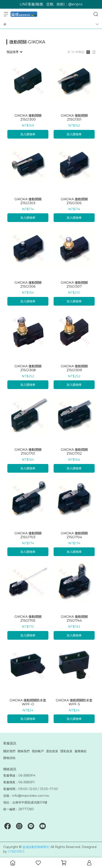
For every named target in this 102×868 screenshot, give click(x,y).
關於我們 (9, 751)
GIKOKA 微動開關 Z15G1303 (28, 201)
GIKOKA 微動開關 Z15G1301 (74, 118)
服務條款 (81, 751)
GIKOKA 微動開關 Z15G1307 (74, 285)
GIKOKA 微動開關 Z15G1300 (28, 118)
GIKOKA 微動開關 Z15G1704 (74, 535)
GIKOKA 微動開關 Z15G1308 (28, 368)
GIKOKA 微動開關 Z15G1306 (28, 285)
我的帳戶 (38, 751)
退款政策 (52, 751)
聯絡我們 (24, 751)
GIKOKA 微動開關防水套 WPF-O (28, 702)
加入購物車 (28, 134)
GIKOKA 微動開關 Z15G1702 (74, 452)
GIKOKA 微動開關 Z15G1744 (74, 619)
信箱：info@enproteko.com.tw (26, 796)
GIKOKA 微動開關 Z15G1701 (28, 452)
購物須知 (9, 758)
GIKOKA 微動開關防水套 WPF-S (74, 702)
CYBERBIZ (16, 851)
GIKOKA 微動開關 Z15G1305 (74, 201)
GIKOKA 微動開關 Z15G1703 (28, 535)
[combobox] (14, 52)
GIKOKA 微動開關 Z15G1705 (28, 619)
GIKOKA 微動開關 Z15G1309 (74, 368)
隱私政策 (66, 751)
